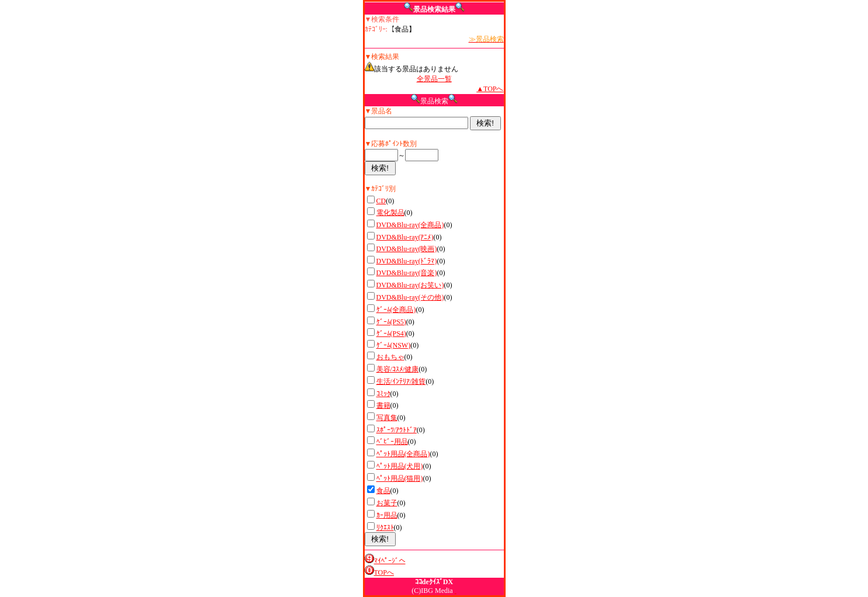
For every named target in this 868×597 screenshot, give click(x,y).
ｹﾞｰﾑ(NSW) (394, 345)
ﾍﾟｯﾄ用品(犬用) (400, 466)
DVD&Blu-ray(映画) (407, 249)
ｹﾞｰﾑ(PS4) (391, 334)
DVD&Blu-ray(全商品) (410, 225)
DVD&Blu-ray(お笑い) (410, 285)
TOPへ (384, 572)
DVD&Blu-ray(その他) (410, 297)
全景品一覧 (434, 79)
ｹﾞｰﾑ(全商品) (396, 310)
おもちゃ (390, 357)
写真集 (387, 418)
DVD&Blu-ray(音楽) (407, 273)
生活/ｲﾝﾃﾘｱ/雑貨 (401, 381)
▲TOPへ (490, 89)
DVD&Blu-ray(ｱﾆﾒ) (405, 237)
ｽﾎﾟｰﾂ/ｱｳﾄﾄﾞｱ (397, 430)
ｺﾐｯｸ (383, 394)
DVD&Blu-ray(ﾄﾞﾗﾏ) (407, 261)
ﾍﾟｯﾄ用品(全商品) (403, 454)
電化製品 (390, 213)
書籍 (383, 405)
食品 (383, 491)
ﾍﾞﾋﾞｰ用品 (392, 442)
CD (381, 201)
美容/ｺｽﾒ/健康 (398, 369)
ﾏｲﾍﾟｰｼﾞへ (390, 561)
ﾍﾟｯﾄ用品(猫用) (400, 478)
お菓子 (387, 503)
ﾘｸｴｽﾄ (385, 527)
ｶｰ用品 (387, 515)
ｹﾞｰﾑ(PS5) (391, 322)
